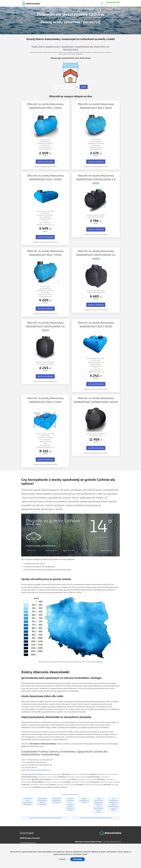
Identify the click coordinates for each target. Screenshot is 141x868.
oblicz (84, 87)
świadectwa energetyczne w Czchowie (56, 800)
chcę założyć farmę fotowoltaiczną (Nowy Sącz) (27, 801)
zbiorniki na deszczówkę (56, 774)
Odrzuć (62, 859)
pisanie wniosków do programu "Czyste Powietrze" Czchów (70, 804)
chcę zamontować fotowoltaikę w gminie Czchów (96, 818)
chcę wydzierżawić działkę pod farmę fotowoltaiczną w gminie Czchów (114, 804)
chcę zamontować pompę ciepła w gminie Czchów (45, 818)
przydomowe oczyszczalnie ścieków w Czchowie (42, 801)
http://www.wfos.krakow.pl (39, 770)
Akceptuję (78, 859)
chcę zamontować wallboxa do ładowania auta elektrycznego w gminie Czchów (99, 805)
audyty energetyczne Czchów (84, 800)
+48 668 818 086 (113, 2)
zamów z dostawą (45, 162)
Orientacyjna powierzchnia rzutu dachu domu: (70, 58)
